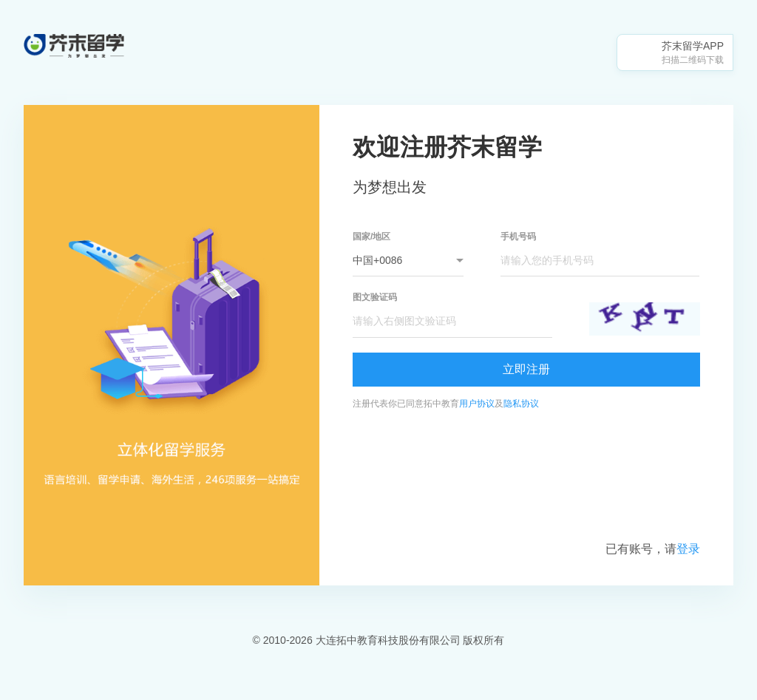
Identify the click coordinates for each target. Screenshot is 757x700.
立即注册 (526, 369)
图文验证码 (375, 297)
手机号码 (518, 237)
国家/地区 (371, 237)
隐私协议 (521, 404)
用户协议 (477, 404)
